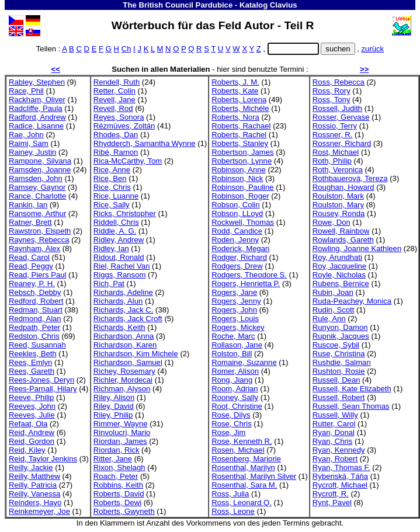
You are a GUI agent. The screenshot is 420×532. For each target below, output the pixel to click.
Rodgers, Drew (237, 266)
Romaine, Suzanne (244, 362)
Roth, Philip (332, 161)
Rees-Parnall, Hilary (43, 389)
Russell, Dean (336, 380)
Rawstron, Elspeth (40, 231)
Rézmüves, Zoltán (124, 126)
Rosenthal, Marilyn (243, 467)
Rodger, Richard (239, 257)
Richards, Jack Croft (128, 319)
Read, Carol (29, 257)
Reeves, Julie (32, 415)
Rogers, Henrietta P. (246, 284)
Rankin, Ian (28, 205)
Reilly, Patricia (33, 485)
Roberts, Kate (235, 91)
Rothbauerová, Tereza (350, 178)
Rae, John (26, 135)
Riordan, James (120, 441)
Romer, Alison (235, 371)
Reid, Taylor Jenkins (43, 459)
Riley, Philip (113, 415)
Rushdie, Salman (342, 362)
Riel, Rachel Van (122, 266)
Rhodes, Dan (116, 135)
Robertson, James (242, 152)
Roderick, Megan (240, 248)
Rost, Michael (336, 152)
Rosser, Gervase (341, 117)
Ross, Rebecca (339, 82)
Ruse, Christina (339, 354)
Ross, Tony (332, 100)
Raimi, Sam (29, 143)
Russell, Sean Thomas (351, 406)
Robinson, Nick (237, 178)
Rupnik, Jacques (341, 336)
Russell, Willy (335, 415)
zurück (373, 49)
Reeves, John (32, 406)
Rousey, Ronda (339, 213)
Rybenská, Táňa (340, 476)
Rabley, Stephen (37, 82)
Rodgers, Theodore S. (249, 275)
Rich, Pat (109, 284)
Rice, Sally (112, 205)
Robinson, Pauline (242, 187)
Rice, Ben (110, 178)
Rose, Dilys (231, 415)
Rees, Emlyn (30, 362)
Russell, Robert (339, 397)
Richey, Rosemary (124, 371)
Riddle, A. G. (115, 231)
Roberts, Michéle (240, 108)
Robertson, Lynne (242, 161)
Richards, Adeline (123, 292)
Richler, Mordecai (123, 380)
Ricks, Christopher (125, 213)
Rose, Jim (228, 432)
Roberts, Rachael (241, 126)
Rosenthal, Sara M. (244, 485)
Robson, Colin (235, 205)
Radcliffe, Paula (36, 108)
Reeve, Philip (31, 397)
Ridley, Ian (111, 248)
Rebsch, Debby (35, 292)
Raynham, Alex (34, 248)
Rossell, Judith (337, 108)
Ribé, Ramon (116, 152)
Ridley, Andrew (119, 240)
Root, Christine (237, 406)
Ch (126, 49)
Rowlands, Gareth (343, 240)
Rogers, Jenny (236, 301)
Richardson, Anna (124, 336)
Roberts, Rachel (239, 135)
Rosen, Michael (238, 450)
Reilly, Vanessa (34, 494)
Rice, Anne (112, 170)
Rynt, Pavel (332, 503)
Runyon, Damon (340, 327)
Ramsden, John (36, 178)
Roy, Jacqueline (339, 266)
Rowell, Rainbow (341, 231)
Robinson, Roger (240, 196)
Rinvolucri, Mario (122, 432)
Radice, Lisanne (36, 126)
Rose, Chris (231, 424)
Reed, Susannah (37, 345)
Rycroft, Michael (340, 485)
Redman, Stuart (36, 310)
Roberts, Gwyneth (124, 511)
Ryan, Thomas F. (341, 467)
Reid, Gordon (32, 441)
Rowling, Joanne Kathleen (357, 248)
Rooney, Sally (235, 397)
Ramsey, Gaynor (37, 187)
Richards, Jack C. (124, 310)
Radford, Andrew (37, 117)
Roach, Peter (116, 476)
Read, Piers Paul (37, 275)
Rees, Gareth (32, 371)
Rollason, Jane (237, 345)
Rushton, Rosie (339, 371)
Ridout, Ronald (119, 257)
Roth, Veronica (338, 170)
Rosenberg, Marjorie (246, 459)
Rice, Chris (112, 187)
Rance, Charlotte (37, 196)
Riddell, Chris (116, 222)
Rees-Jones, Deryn (41, 380)
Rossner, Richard (342, 143)
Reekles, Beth (33, 354)
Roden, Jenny (235, 240)
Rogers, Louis (235, 319)
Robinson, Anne (239, 170)
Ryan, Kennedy (339, 450)
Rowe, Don (332, 222)
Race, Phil (26, 91)
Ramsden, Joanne (40, 170)
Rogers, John (234, 310)
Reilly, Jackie (31, 467)
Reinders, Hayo (35, 503)
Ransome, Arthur (37, 213)
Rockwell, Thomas (243, 222)
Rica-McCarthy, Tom (128, 161)
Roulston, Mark (338, 196)
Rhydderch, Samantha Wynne (145, 143)
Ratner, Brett (30, 222)
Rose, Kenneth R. (242, 441)
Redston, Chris (34, 336)
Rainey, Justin (32, 152)
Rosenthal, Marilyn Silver (254, 476)
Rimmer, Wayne (121, 424)
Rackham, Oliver (37, 100)
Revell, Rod (113, 108)
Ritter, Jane (113, 459)
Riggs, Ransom (120, 275)
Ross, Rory (332, 91)
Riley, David (114, 406)
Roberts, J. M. (235, 82)
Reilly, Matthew (34, 476)
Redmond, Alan (35, 319)
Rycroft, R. (331, 494)
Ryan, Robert (335, 459)
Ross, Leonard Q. (242, 503)
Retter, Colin (114, 91)
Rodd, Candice (237, 231)
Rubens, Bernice (341, 284)
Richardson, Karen (125, 345)
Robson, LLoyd (237, 213)
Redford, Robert (36, 301)
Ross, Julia (230, 494)
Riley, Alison (114, 397)
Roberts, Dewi (117, 503)
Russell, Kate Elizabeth (352, 389)
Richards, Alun (118, 301)
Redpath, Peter (34, 327)
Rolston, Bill (232, 354)
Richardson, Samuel (128, 362)
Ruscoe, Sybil (336, 345)
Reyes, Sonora (119, 117)
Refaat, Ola (28, 424)
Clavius (284, 5)
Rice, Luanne (116, 196)
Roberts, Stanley (240, 143)
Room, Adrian (235, 389)
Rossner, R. (333, 135)
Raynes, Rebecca (39, 240)
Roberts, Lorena (239, 100)
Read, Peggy (31, 266)
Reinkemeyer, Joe (39, 511)
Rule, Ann (329, 319)
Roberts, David (119, 494)
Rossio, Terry (335, 126)
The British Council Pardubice (178, 5)
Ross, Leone (233, 511)
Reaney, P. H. (32, 284)
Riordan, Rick (117, 450)
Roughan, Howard (343, 187)
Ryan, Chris (332, 441)
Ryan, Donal (334, 432)
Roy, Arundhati (337, 257)
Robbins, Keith (118, 485)
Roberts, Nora (235, 117)
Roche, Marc (233, 336)
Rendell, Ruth (117, 82)
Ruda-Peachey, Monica (352, 301)
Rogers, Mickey (238, 327)
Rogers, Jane (234, 292)
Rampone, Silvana (40, 161)
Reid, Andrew (32, 432)
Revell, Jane (114, 100)
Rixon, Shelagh (119, 467)
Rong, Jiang (232, 380)
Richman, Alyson (122, 389)
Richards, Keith (119, 327)
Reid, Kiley (27, 450)
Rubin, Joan (333, 292)
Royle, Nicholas (339, 275)
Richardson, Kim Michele (136, 354)
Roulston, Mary (338, 205)
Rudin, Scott (333, 310)
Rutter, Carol (334, 424)
